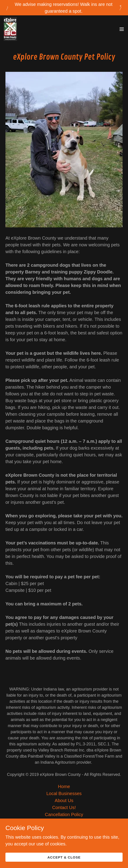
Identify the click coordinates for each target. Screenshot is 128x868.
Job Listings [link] (64, 821)
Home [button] (64, 786)
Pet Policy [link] (64, 828)
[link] (10, 29)
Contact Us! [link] (64, 807)
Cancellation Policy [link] (64, 814)
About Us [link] (64, 800)
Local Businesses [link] (64, 793)
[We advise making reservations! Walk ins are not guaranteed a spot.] (64, 8)
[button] (122, 29)
